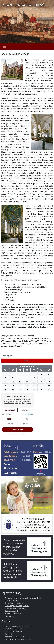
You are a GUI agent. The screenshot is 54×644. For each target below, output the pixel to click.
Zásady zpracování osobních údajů (19, 626)
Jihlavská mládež (11, 611)
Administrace (10, 634)
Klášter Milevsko (11, 601)
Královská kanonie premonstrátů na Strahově (23, 598)
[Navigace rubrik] (4, 47)
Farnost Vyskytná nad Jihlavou (17, 606)
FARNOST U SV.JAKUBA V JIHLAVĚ (23, 5)
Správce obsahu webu (14, 629)
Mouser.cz (15, 637)
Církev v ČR (9, 616)
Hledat (27, 361)
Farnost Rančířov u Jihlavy (15, 608)
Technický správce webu (14, 631)
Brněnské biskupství (13, 614)
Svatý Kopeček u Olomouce (16, 603)
